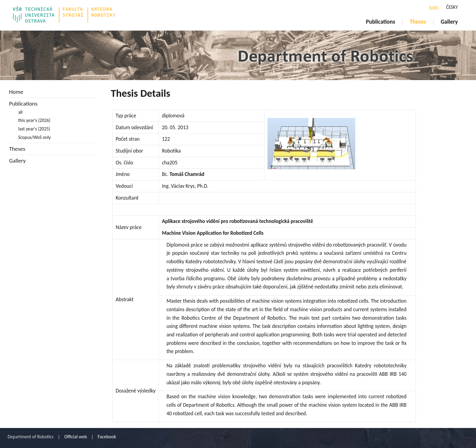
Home (16, 92)
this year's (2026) (34, 120)
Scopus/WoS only (34, 137)
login (434, 7)
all (20, 112)
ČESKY (452, 7)
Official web (76, 437)
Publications (380, 22)
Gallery (449, 22)
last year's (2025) (34, 129)
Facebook (107, 437)
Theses (418, 22)
